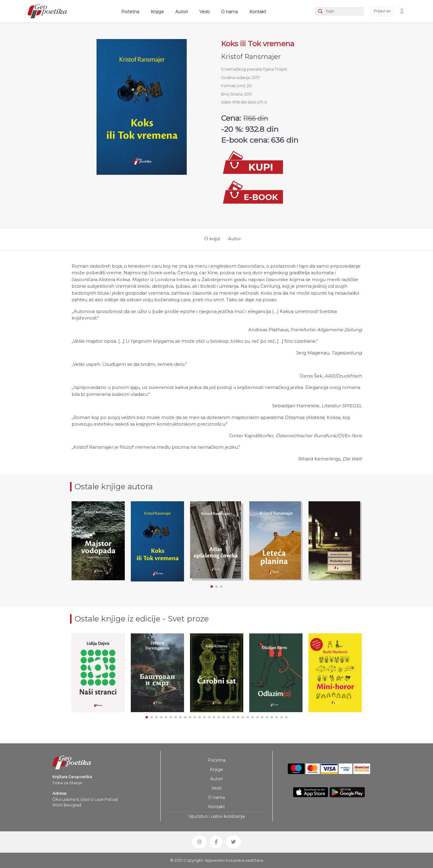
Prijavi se (382, 11)
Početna (131, 11)
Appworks (215, 860)
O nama (229, 12)
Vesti (204, 12)
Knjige (157, 12)
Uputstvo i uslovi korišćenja (216, 816)
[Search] (339, 11)
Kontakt (258, 12)
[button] (212, 587)
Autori (182, 12)
